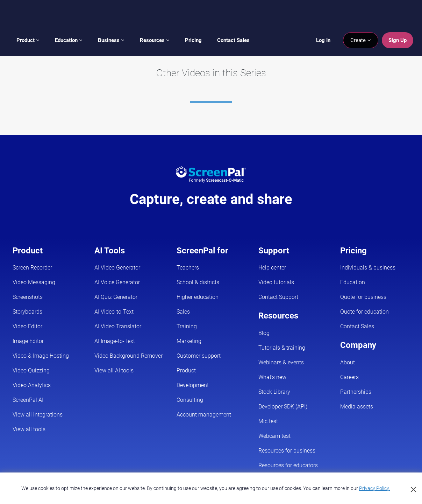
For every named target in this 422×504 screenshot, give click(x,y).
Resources (155, 40)
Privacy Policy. (374, 488)
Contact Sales (233, 40)
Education (69, 40)
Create (361, 40)
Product (28, 40)
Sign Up (398, 40)
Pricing (193, 40)
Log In (323, 40)
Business (111, 40)
